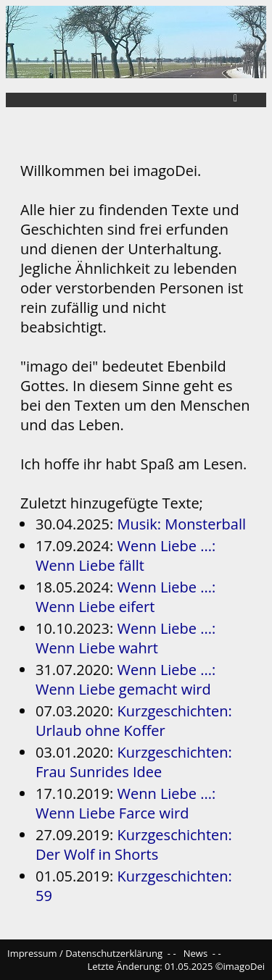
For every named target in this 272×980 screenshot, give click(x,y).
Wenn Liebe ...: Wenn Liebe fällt (125, 556)
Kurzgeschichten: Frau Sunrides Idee (134, 762)
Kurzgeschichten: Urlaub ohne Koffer (134, 721)
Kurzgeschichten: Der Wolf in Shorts (134, 845)
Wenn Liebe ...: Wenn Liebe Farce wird (125, 803)
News (195, 953)
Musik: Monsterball (181, 524)
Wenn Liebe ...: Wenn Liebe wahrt (125, 638)
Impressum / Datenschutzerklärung (85, 953)
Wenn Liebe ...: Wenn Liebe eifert (125, 597)
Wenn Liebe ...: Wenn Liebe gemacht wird (125, 679)
